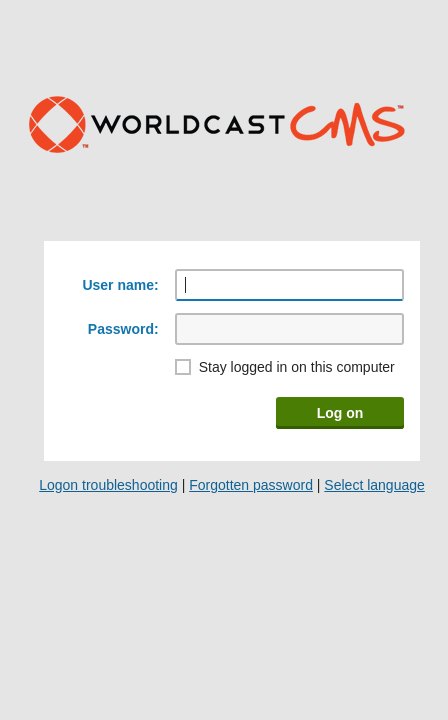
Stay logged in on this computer (297, 367)
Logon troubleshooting (108, 485)
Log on (340, 413)
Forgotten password (251, 485)
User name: (120, 285)
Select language (374, 485)
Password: (123, 329)
